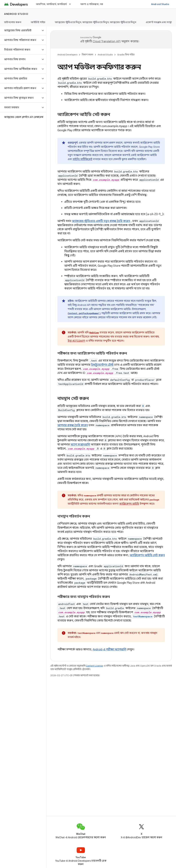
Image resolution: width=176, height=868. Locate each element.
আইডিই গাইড (38, 22)
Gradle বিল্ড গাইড (126, 55)
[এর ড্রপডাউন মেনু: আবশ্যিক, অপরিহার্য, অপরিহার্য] (71, 4)
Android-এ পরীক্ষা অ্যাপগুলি (109, 649)
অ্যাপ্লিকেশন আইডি (129, 504)
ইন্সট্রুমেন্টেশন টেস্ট (102, 365)
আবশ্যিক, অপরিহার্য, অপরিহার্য (51, 4)
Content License (94, 666)
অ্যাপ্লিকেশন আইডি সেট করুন (147, 555)
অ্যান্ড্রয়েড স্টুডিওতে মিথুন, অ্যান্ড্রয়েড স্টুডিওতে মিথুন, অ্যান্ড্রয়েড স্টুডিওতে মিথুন (95, 22)
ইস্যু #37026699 (76, 341)
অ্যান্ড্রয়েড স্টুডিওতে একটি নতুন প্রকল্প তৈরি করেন (101, 221)
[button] (20, 30)
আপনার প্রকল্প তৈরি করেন (73, 425)
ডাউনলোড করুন (13, 22)
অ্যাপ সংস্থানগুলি (80, 445)
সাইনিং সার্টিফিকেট (82, 159)
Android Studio (160, 4)
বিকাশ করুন (87, 55)
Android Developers (67, 55)
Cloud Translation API (107, 41)
